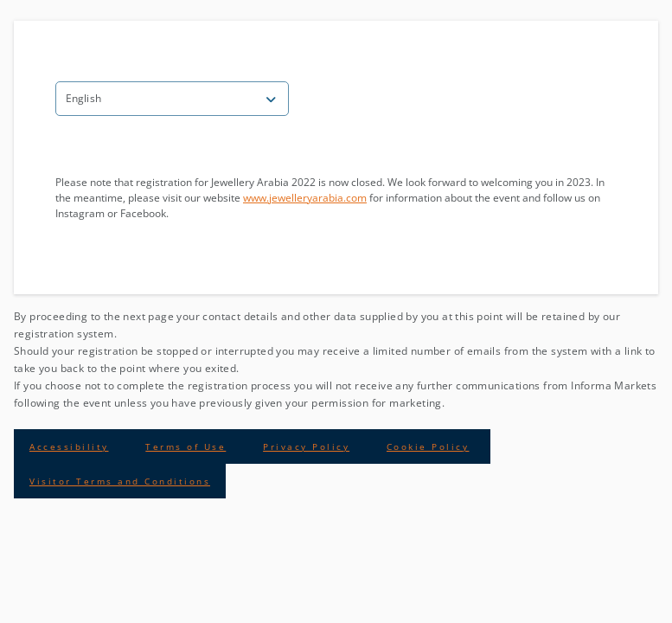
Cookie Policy (428, 446)
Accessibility (69, 446)
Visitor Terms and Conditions (120, 481)
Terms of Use (186, 446)
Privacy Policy (306, 446)
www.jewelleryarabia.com (305, 198)
